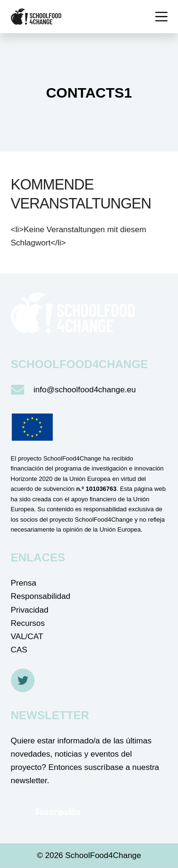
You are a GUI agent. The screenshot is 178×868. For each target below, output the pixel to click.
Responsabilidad (41, 596)
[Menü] (161, 17)
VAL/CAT (27, 637)
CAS (19, 650)
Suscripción (57, 812)
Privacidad (30, 610)
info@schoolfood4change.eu (85, 390)
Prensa (24, 583)
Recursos (28, 623)
